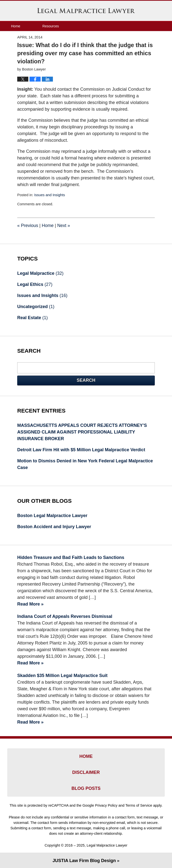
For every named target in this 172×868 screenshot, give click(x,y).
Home (16, 26)
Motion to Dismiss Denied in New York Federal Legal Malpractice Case (85, 464)
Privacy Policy (106, 805)
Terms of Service (139, 805)
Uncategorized (36, 307)
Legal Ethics (35, 284)
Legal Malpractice (40, 273)
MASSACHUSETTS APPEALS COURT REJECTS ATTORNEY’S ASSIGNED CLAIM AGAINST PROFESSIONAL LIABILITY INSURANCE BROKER (82, 432)
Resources (51, 26)
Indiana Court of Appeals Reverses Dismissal (65, 616)
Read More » (30, 604)
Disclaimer (86, 772)
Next (63, 226)
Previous (28, 226)
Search (86, 380)
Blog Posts (86, 788)
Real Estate (32, 318)
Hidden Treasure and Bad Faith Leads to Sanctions (71, 557)
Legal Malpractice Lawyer (86, 11)
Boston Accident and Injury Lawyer (54, 527)
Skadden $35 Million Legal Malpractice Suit (62, 676)
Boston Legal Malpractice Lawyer (52, 516)
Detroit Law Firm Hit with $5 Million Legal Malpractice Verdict (81, 450)
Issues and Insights (50, 195)
